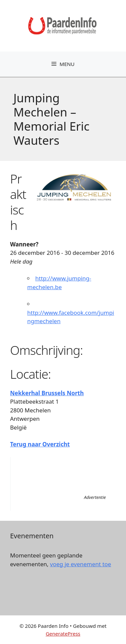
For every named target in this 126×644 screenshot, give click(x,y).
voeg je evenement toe (81, 564)
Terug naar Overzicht (40, 444)
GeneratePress (63, 634)
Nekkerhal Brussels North (47, 393)
